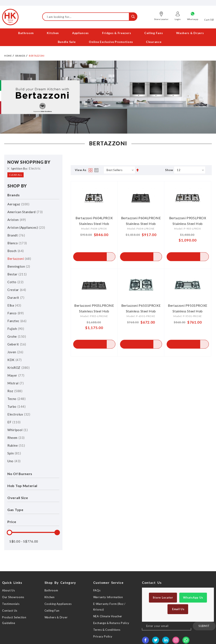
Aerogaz (18, 204)
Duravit (16, 297)
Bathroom (51, 590)
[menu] (108, 37)
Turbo (16, 406)
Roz (15, 391)
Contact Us (10, 611)
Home (8, 56)
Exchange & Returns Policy (111, 623)
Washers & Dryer (56, 617)
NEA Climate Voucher (108, 616)
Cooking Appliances (58, 604)
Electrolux (19, 414)
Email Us (178, 609)
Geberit (17, 344)
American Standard (25, 212)
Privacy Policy (103, 636)
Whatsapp (193, 19)
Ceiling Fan (52, 611)
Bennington (19, 266)
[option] (108, 97)
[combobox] (90, 17)
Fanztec (17, 321)
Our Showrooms (13, 597)
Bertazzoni (19, 259)
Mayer (16, 375)
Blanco (17, 243)
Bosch (16, 251)
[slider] (9, 532)
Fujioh (16, 329)
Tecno (16, 399)
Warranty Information (108, 597)
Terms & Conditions (107, 630)
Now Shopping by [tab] (29, 162)
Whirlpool (18, 430)
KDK (15, 360)
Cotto (16, 282)
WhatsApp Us (193, 598)
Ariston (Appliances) (26, 227)
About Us (9, 590)
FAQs (97, 590)
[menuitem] (25, 33)
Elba (14, 305)
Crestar (17, 290)
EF (14, 422)
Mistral (16, 383)
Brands (20, 56)
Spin (14, 453)
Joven (15, 352)
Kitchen (50, 597)
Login (178, 19)
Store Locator (161, 19)
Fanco (16, 313)
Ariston (17, 220)
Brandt (16, 235)
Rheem (16, 438)
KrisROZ (18, 368)
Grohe (17, 336)
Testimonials (11, 604)
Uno (14, 461)
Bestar (17, 274)
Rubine (16, 445)
